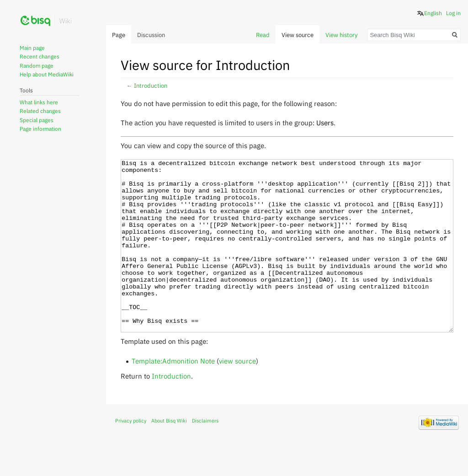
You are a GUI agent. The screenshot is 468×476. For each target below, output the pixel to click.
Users (325, 123)
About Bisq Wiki (169, 455)
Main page (32, 48)
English (433, 13)
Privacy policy (131, 455)
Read (263, 35)
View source (298, 35)
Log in (453, 13)
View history (341, 35)
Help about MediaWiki (47, 74)
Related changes (40, 111)
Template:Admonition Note (173, 395)
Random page (37, 66)
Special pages (37, 120)
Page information (40, 129)
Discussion (151, 35)
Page (119, 35)
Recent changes (40, 56)
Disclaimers (205, 455)
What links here (39, 102)
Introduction (151, 86)
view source (237, 395)
